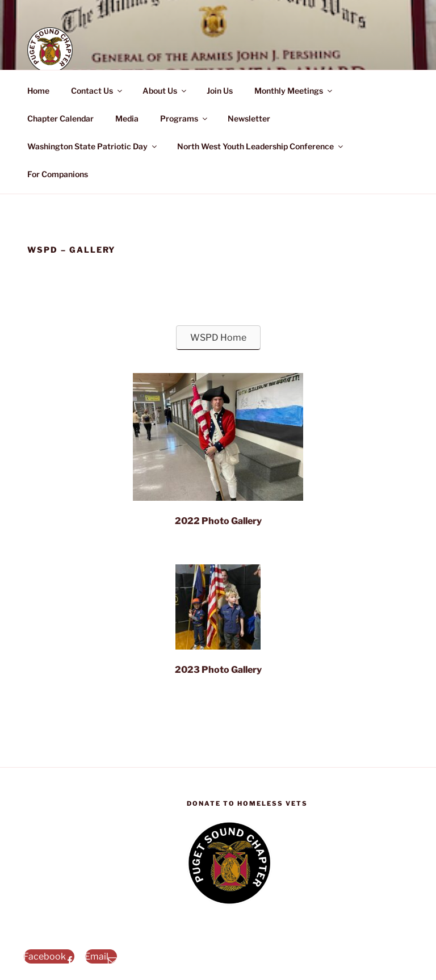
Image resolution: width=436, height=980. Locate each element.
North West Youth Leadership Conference (261, 146)
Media (127, 118)
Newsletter (249, 118)
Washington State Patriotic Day (93, 146)
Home (38, 91)
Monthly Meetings (294, 91)
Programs (185, 118)
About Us (165, 91)
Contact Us (97, 91)
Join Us (220, 91)
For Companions (58, 174)
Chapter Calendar (60, 118)
